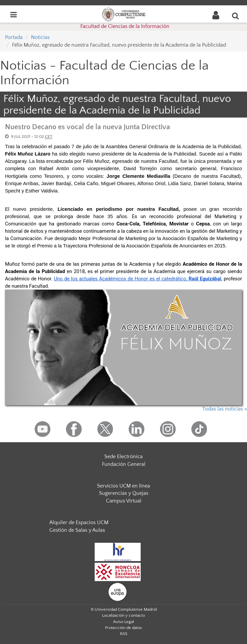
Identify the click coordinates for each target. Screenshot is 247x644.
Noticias (40, 37)
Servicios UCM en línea (123, 486)
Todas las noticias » (225, 409)
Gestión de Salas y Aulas (77, 530)
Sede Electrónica (123, 457)
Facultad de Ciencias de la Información (125, 26)
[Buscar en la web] (236, 16)
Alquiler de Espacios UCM (79, 522)
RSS (124, 634)
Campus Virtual (124, 501)
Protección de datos (123, 628)
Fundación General (124, 464)
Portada (14, 37)
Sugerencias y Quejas (124, 493)
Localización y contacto (123, 615)
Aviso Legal (123, 622)
